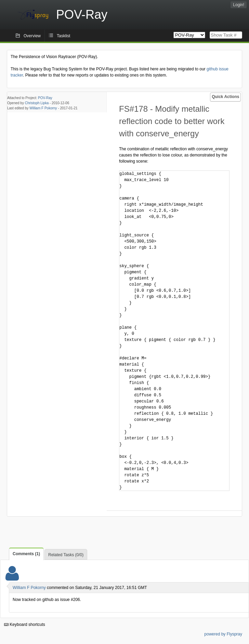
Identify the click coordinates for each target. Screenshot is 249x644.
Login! (239, 5)
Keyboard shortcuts (25, 625)
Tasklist (63, 36)
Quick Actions (225, 97)
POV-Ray (45, 98)
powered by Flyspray (223, 634)
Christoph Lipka (37, 103)
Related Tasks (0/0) (66, 555)
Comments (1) (26, 554)
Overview (32, 36)
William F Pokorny (43, 108)
